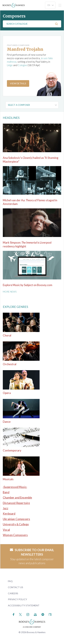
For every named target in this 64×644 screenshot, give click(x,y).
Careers (13, 593)
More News (10, 292)
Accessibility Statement (24, 605)
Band (6, 492)
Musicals (8, 479)
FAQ (10, 581)
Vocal (6, 530)
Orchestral (10, 364)
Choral (7, 335)
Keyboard (9, 514)
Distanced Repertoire (16, 503)
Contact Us (16, 587)
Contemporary (12, 450)
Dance (7, 422)
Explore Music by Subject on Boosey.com (28, 285)
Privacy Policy (17, 599)
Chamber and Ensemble (17, 498)
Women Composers (15, 535)
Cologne (22, 65)
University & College (16, 524)
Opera (7, 393)
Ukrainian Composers (16, 519)
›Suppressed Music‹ (15, 487)
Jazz (6, 508)
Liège (10, 65)
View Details (18, 83)
